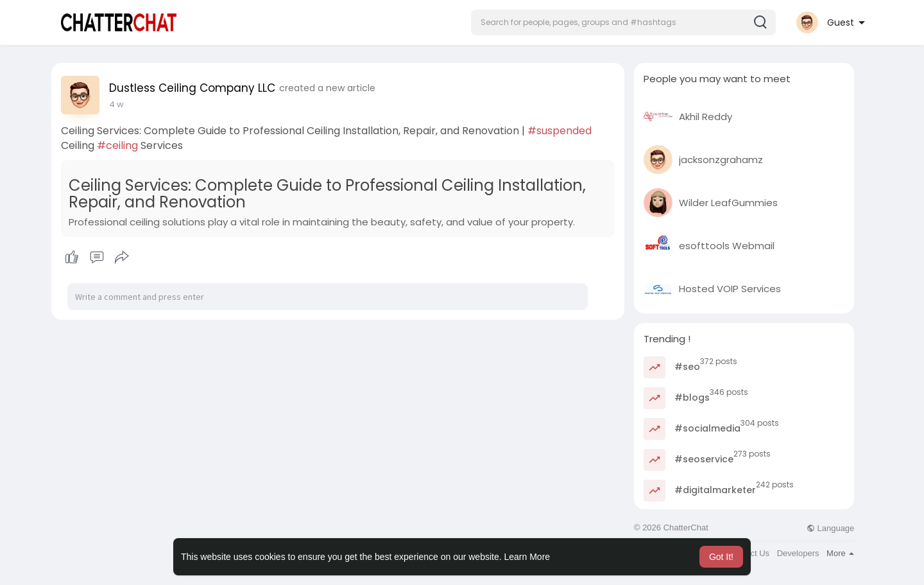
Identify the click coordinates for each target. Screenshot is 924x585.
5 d (116, 104)
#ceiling (117, 145)
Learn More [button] (527, 557)
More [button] (840, 553)
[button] (623, 22)
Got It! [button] (721, 557)
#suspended (560, 131)
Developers (798, 553)
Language (830, 528)
